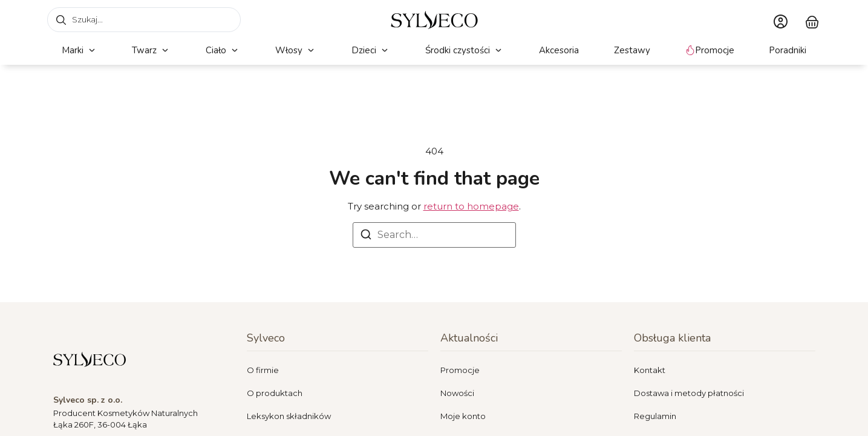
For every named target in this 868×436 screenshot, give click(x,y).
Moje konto (463, 416)
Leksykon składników (289, 416)
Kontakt (650, 370)
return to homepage (471, 206)
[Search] (366, 236)
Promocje (460, 370)
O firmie (263, 370)
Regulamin (655, 416)
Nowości (457, 393)
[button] (80, 51)
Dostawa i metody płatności (689, 393)
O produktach (275, 393)
